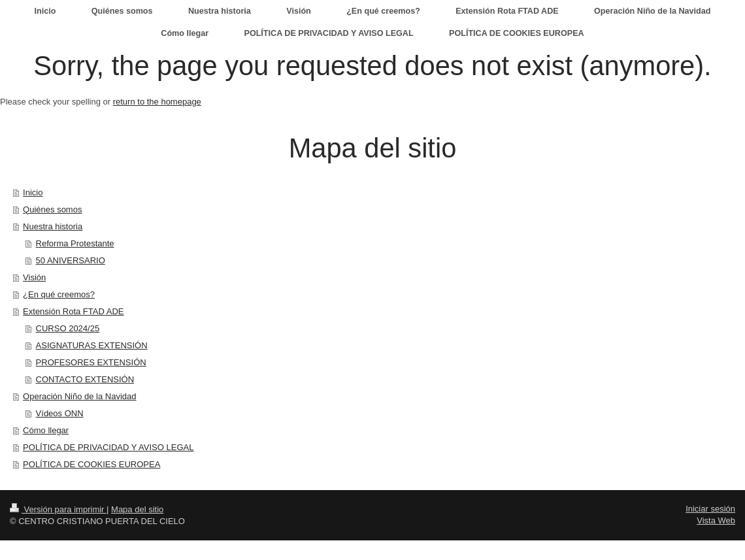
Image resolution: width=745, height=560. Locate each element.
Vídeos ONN (60, 413)
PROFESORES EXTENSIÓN (91, 362)
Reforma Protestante (75, 243)
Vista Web (716, 520)
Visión (34, 277)
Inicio (33, 192)
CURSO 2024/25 (68, 328)
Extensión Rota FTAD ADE (73, 311)
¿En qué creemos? (59, 294)
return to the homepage (157, 102)
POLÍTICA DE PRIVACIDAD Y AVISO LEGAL (108, 447)
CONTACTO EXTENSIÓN (85, 379)
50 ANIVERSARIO (71, 260)
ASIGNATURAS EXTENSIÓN (92, 345)
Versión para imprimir (58, 509)
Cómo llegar (46, 430)
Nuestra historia (53, 226)
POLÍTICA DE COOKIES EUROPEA (91, 464)
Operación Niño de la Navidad (79, 396)
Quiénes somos (52, 209)
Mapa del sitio (137, 509)
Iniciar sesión (710, 509)
